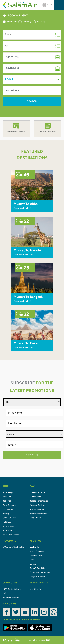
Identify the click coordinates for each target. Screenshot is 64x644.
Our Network (35, 497)
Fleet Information (37, 556)
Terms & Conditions (38, 568)
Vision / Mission (37, 552)
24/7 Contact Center (12, 589)
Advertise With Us (11, 598)
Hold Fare (7, 522)
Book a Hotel (8, 527)
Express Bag (8, 510)
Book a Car (7, 531)
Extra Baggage (9, 505)
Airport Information (38, 514)
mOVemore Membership (13, 547)
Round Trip (10, 22)
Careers (33, 564)
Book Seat (7, 497)
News (32, 560)
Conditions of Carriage (40, 573)
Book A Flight (9, 493)
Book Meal (7, 501)
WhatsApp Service (11, 535)
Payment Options (37, 505)
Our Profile (34, 547)
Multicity (39, 22)
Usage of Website (37, 577)
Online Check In (10, 518)
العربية (47, 5)
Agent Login (35, 589)
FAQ (4, 594)
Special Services (37, 510)
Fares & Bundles (37, 518)
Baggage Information (39, 501)
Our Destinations (37, 493)
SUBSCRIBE (32, 455)
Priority (6, 514)
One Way (25, 22)
